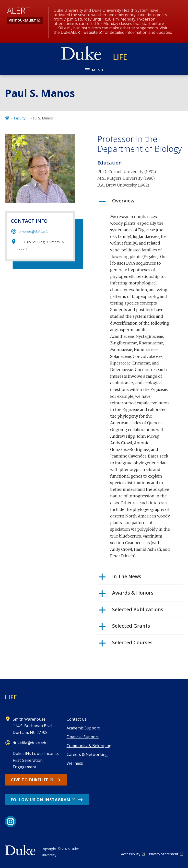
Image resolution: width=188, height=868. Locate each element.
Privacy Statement (164, 854)
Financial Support (83, 737)
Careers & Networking (87, 754)
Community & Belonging (89, 746)
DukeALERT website (79, 32)
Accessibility (131, 854)
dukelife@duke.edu (30, 743)
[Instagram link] (11, 821)
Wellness (75, 763)
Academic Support (83, 728)
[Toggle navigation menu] (94, 69)
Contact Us (77, 719)
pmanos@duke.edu (34, 232)
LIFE (11, 697)
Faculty (20, 118)
